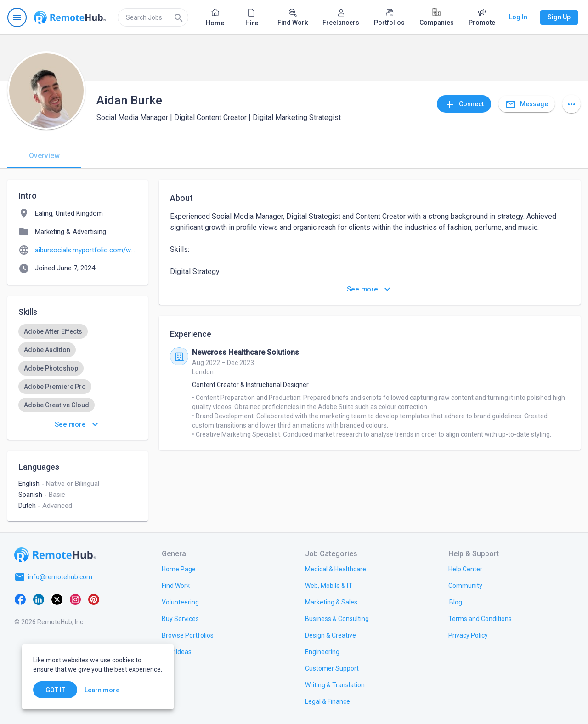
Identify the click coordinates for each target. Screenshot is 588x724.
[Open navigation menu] (17, 17)
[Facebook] (20, 599)
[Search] (179, 17)
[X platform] (57, 599)
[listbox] (78, 368)
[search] (153, 17)
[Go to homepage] (70, 17)
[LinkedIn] (39, 599)
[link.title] (179, 569)
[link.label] (465, 569)
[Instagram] (75, 599)
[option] (53, 331)
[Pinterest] (94, 599)
